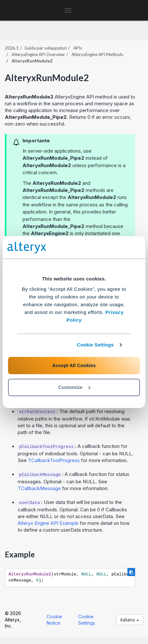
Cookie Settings (95, 345)
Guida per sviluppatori (46, 48)
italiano (130, 620)
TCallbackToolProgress (54, 460)
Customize (74, 387)
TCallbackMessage (39, 488)
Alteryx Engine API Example (48, 523)
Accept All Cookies (74, 365)
